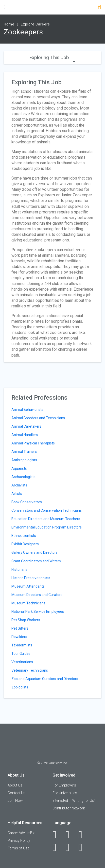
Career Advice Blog (23, 833)
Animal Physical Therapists (33, 443)
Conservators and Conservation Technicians (47, 510)
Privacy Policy (19, 840)
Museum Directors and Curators (37, 595)
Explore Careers (35, 24)
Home (9, 24)
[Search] (100, 8)
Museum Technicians (28, 603)
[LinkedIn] (70, 835)
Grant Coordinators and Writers (36, 561)
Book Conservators (27, 502)
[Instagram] (57, 847)
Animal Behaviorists (27, 410)
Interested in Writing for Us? (74, 801)
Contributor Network (69, 808)
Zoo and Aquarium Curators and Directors (45, 679)
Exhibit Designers (25, 544)
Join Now (15, 801)
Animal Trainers (24, 452)
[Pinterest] (70, 847)
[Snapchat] (83, 847)
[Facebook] (57, 835)
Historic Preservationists (31, 578)
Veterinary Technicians (30, 670)
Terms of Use (18, 848)
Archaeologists (23, 477)
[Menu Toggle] (5, 7)
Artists (17, 494)
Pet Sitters (20, 628)
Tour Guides (21, 654)
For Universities (65, 793)
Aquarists (19, 468)
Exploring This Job (52, 57)
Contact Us (16, 793)
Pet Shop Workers (26, 620)
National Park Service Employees (38, 612)
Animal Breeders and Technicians (38, 418)
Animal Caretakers (26, 426)
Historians (19, 569)
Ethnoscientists (24, 536)
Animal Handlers (25, 435)
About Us (15, 785)
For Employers (64, 785)
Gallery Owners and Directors (34, 552)
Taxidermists (22, 645)
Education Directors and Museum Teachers (46, 519)
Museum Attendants (28, 586)
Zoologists (20, 687)
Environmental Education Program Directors (47, 527)
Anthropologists (24, 460)
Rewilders (19, 637)
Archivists (19, 485)
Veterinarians (22, 662)
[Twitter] (83, 835)
